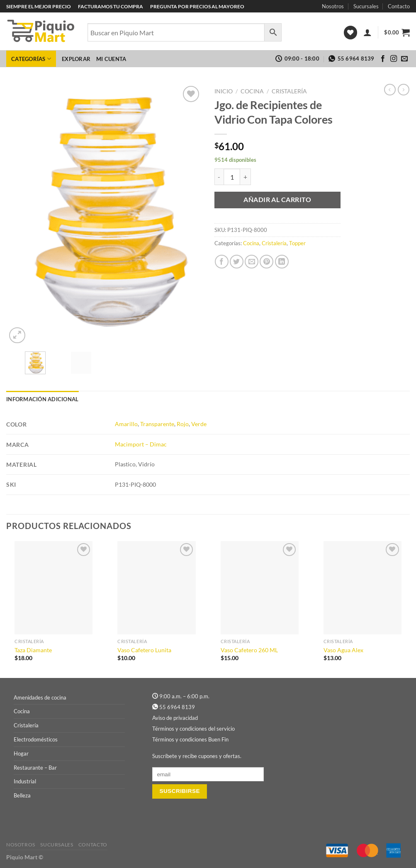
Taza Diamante (33, 650)
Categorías (31, 59)
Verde (199, 424)
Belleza (22, 795)
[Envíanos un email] (404, 59)
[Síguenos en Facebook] (383, 59)
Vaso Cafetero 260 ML (249, 650)
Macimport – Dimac (141, 444)
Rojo (183, 424)
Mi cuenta (111, 59)
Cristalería (289, 91)
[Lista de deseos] (350, 33)
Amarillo (126, 424)
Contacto (399, 6)
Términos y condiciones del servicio (193, 729)
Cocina (252, 91)
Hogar (21, 753)
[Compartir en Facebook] (222, 262)
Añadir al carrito (277, 200)
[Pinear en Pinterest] (266, 262)
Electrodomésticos (36, 739)
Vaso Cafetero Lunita (144, 650)
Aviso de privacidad (175, 718)
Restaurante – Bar (35, 768)
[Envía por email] (252, 262)
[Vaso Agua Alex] (362, 588)
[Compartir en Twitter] (237, 262)
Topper (297, 243)
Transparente (157, 424)
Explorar (76, 59)
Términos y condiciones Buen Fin (190, 739)
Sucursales (366, 6)
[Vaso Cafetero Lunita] (156, 588)
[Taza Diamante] (54, 588)
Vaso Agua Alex (343, 650)
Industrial (25, 781)
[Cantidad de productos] (232, 177)
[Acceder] (367, 32)
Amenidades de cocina (40, 697)
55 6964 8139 (177, 707)
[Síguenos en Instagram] (394, 59)
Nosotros (333, 6)
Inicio (224, 91)
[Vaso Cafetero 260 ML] (260, 588)
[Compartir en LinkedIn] (282, 262)
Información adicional (42, 399)
